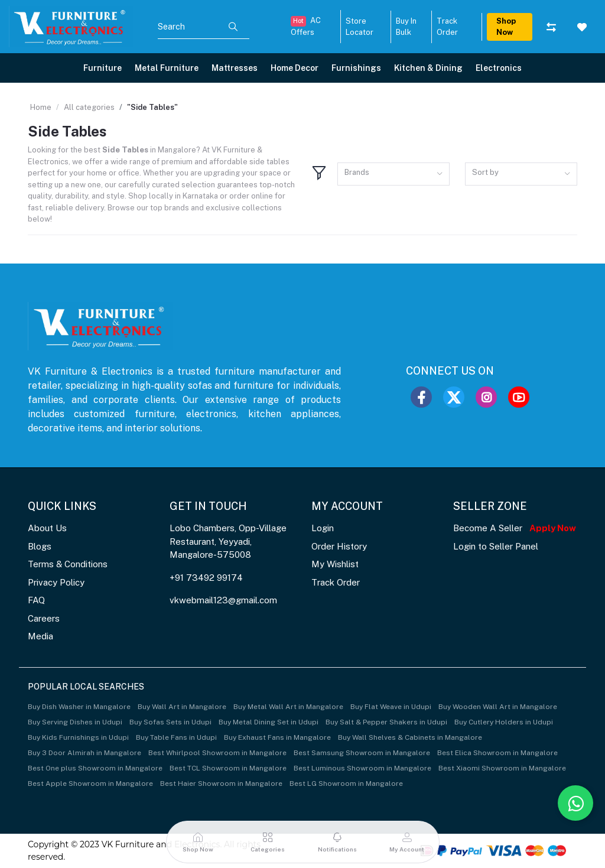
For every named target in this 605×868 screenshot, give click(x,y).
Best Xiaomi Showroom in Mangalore (502, 768)
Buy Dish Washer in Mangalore (79, 707)
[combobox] (393, 174)
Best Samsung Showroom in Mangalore (362, 753)
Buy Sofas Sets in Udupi (170, 722)
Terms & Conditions (68, 564)
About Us (47, 528)
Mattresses (235, 68)
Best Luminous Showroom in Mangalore (362, 768)
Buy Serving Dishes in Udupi (75, 722)
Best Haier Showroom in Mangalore (221, 784)
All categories (89, 107)
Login (323, 528)
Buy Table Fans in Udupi (176, 737)
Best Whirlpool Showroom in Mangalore (217, 753)
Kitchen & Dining (428, 68)
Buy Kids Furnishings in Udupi (78, 737)
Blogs (40, 546)
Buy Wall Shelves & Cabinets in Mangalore (410, 737)
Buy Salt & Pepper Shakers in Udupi (386, 722)
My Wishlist (335, 564)
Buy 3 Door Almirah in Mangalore (84, 753)
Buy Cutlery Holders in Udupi (504, 722)
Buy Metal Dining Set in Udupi (269, 722)
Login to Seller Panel (496, 546)
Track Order (336, 582)
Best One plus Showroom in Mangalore (95, 768)
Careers (44, 618)
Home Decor (295, 68)
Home (41, 107)
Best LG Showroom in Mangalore (346, 784)
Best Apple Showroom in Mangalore (90, 784)
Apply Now (553, 528)
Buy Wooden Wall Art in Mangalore (498, 707)
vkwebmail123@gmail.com (223, 600)
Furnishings (356, 68)
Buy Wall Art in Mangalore (182, 707)
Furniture (103, 68)
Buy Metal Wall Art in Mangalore (288, 707)
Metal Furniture (167, 68)
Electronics (499, 68)
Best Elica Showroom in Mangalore (497, 753)
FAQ (36, 600)
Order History (339, 546)
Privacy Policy (56, 582)
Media (40, 636)
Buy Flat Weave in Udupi (391, 707)
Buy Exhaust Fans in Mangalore (277, 737)
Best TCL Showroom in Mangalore (228, 768)
